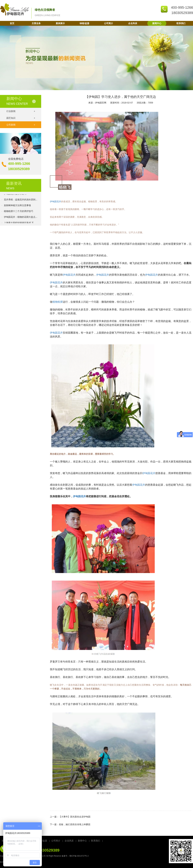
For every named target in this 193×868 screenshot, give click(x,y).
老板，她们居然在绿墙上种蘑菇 (75, 824)
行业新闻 (21, 111)
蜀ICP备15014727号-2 (79, 856)
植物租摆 (58, 302)
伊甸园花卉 (55, 201)
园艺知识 (21, 118)
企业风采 (133, 23)
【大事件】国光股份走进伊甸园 (75, 817)
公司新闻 (21, 125)
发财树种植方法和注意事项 (17, 206)
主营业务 (36, 23)
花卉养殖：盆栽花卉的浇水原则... (21, 200)
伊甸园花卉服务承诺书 (15, 195)
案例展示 (60, 23)
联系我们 (181, 23)
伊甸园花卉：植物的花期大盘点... (21, 218)
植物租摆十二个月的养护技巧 (18, 212)
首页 (12, 23)
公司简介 (109, 23)
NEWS (10, 188)
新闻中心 (157, 23)
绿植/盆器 (84, 23)
